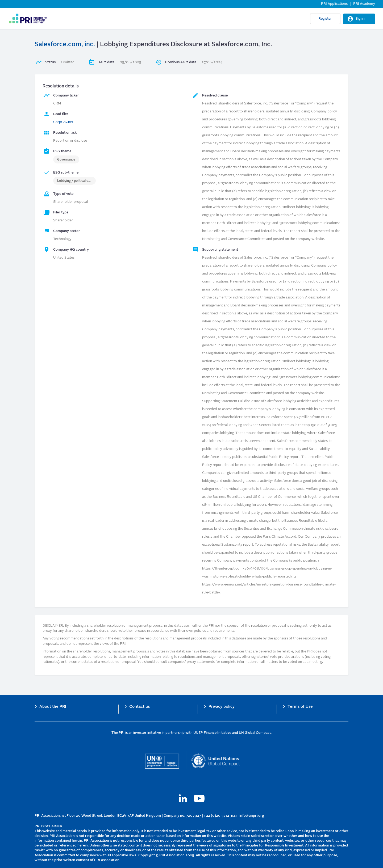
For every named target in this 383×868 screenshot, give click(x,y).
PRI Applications (334, 4)
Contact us (140, 707)
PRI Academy (364, 4)
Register (325, 19)
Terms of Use (300, 707)
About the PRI (53, 707)
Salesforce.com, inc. (65, 45)
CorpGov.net (63, 122)
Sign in (361, 19)
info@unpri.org (252, 816)
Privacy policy (222, 707)
